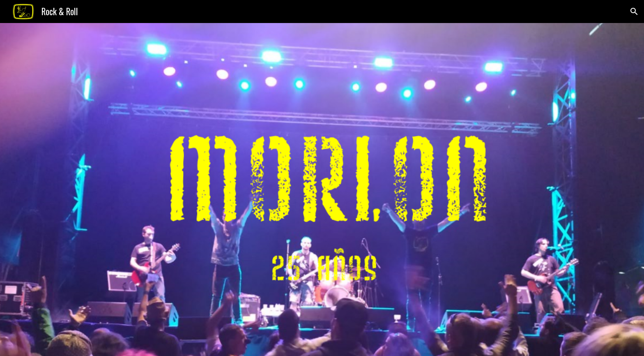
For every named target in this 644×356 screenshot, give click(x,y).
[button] (634, 12)
